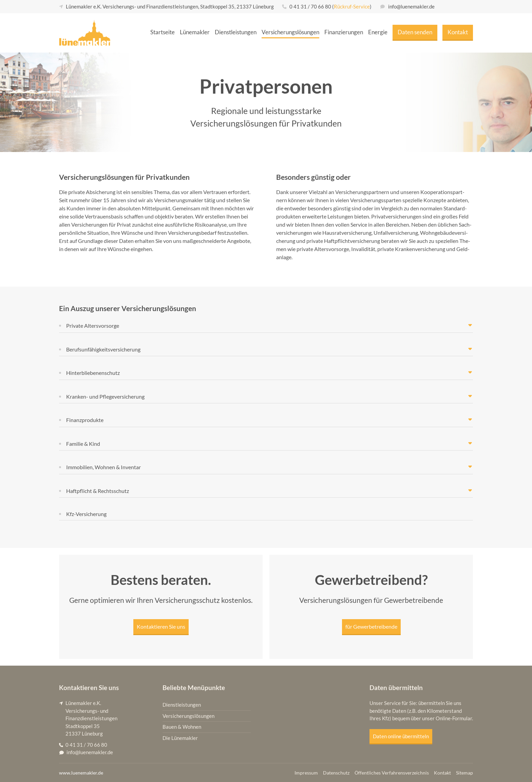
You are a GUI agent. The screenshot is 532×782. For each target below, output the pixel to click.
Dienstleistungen (182, 705)
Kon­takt (458, 32)
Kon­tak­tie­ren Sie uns (161, 626)
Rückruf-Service (352, 6)
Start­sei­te (163, 32)
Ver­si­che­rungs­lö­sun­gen (290, 32)
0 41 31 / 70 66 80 (310, 6)
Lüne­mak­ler (195, 32)
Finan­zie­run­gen (344, 32)
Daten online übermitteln (401, 736)
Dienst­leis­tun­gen (236, 32)
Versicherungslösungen (188, 716)
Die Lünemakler (180, 738)
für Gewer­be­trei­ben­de (371, 626)
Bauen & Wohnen (182, 727)
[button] (266, 326)
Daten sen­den (415, 32)
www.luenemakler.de (81, 773)
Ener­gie (378, 32)
